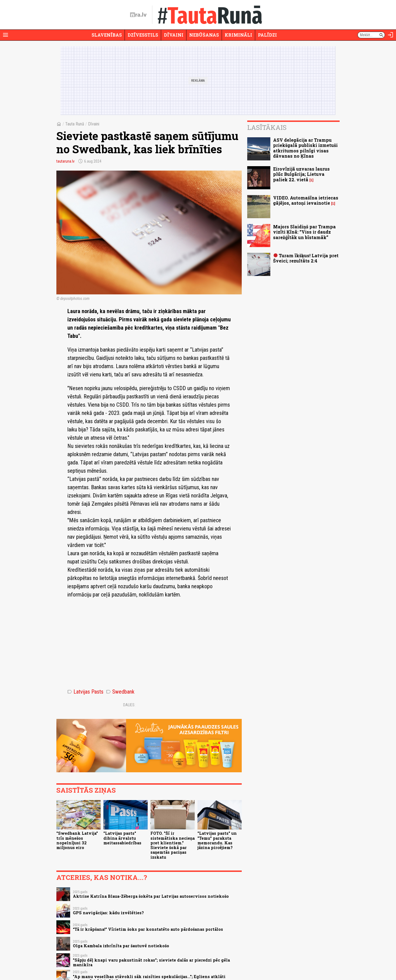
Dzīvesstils (143, 35)
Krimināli (238, 35)
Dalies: (129, 705)
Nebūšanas (204, 35)
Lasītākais (267, 127)
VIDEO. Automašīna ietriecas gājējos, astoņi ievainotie (306, 200)
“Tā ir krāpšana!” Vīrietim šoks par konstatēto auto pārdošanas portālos (148, 929)
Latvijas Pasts (85, 692)
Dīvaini (174, 35)
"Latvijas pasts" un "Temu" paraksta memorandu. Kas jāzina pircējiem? (217, 840)
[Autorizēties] (391, 35)
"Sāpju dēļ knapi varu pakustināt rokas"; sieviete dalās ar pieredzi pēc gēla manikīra (151, 962)
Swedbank (120, 692)
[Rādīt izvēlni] (5, 35)
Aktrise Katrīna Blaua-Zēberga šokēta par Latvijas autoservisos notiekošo (151, 896)
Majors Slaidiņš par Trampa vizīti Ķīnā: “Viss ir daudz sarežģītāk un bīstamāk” (304, 232)
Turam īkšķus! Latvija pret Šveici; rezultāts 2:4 (306, 258)
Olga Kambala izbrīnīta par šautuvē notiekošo (121, 946)
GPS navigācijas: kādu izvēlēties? (108, 913)
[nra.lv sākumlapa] (138, 15)
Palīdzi (267, 35)
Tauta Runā (75, 124)
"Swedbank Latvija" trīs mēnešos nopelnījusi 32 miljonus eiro (77, 840)
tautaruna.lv (65, 161)
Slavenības (107, 35)
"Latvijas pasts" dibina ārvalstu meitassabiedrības (122, 838)
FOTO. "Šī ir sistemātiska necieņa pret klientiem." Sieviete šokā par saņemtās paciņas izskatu (173, 845)
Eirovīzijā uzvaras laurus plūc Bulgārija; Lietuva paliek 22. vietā (301, 174)
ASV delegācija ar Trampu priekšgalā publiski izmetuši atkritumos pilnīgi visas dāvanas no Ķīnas (305, 148)
